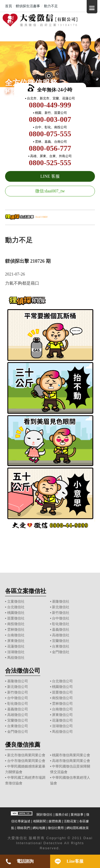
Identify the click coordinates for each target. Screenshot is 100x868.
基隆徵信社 (61, 601)
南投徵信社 (16, 624)
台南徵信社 (16, 635)
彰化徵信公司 (18, 704)
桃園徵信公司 (62, 687)
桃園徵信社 (16, 613)
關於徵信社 (45, 815)
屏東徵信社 (16, 641)
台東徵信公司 (18, 726)
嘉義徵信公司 (18, 709)
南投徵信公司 (62, 698)
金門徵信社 (61, 652)
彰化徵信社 (61, 624)
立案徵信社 (16, 601)
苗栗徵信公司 (62, 692)
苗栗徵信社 (16, 618)
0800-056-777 (50, 148)
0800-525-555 (50, 163)
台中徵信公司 (18, 698)
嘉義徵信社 (61, 629)
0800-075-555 (50, 134)
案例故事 (77, 815)
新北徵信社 (61, 607)
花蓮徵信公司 (62, 720)
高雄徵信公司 (18, 715)
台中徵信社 (61, 618)
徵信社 (21, 838)
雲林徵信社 (16, 629)
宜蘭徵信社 (61, 641)
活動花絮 (70, 821)
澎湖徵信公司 (62, 726)
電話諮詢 (25, 861)
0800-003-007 (50, 119)
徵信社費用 (56, 828)
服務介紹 (62, 815)
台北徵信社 (16, 607)
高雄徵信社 (61, 635)
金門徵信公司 (18, 732)
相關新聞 (39, 821)
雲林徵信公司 (62, 704)
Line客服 (75, 861)
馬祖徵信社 (16, 658)
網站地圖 (39, 828)
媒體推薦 (55, 821)
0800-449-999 (50, 105)
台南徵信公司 (62, 709)
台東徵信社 (61, 646)
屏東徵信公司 (62, 715)
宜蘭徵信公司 (18, 720)
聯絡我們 (23, 828)
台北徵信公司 (62, 681)
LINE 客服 (50, 176)
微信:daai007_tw (50, 191)
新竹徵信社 (61, 613)
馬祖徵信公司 (62, 732)
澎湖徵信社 (16, 652)
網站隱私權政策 (78, 828)
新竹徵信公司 (18, 692)
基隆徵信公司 (18, 681)
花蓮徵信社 (16, 646)
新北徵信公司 (18, 687)
